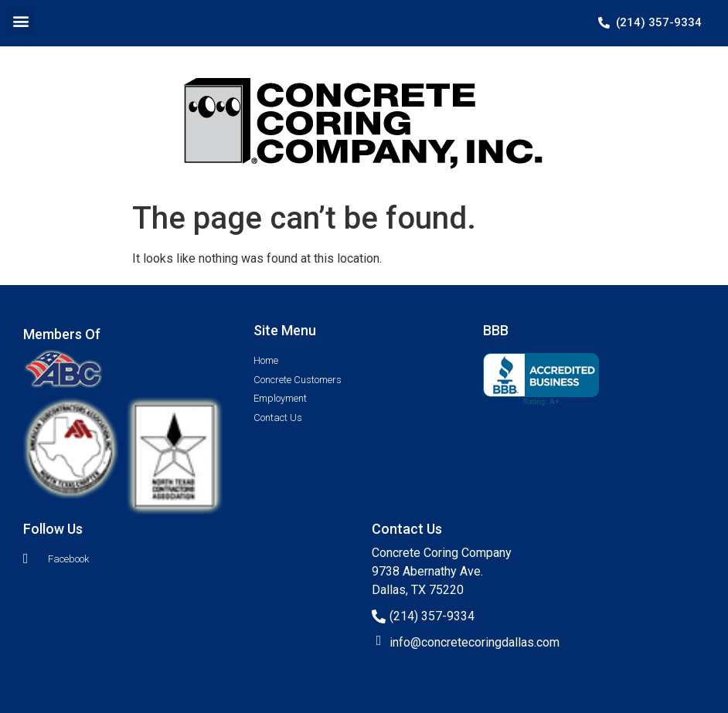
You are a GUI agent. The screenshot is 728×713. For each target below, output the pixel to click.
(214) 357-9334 (432, 616)
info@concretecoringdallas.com (475, 642)
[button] (20, 20)
